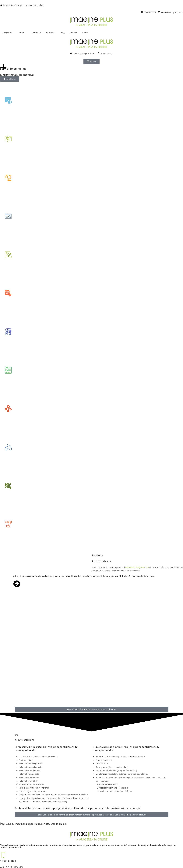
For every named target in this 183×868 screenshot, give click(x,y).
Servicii (21, 33)
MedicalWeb (35, 33)
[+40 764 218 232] (3, 855)
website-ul (130, 567)
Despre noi (8, 33)
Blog (63, 33)
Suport (85, 33)
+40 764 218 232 (8, 861)
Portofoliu (51, 33)
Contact (73, 33)
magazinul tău (142, 567)
